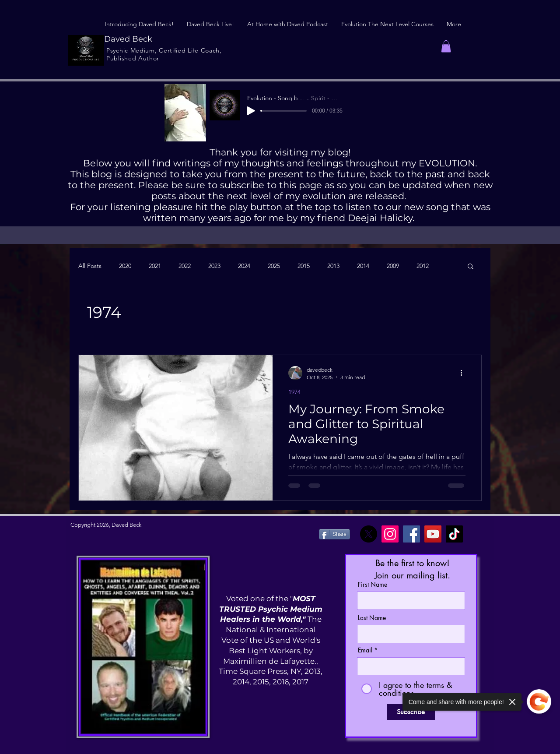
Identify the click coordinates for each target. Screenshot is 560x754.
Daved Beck (128, 39)
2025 (274, 266)
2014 (363, 266)
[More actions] (464, 373)
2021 (155, 266)
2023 (214, 266)
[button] (446, 46)
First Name (373, 585)
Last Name (372, 618)
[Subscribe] (411, 712)
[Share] (334, 534)
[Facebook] (411, 534)
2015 (304, 266)
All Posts (90, 266)
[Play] (251, 111)
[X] (369, 534)
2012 (423, 266)
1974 (294, 392)
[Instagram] (390, 534)
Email (365, 650)
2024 (244, 266)
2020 (125, 266)
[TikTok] (454, 534)
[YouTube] (433, 534)
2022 (185, 266)
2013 (333, 266)
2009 (393, 266)
